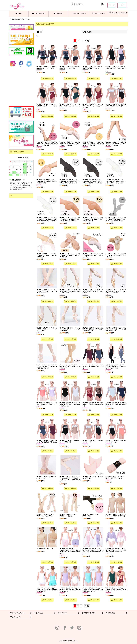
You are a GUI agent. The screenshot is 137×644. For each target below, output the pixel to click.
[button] (122, 5)
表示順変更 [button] (87, 32)
